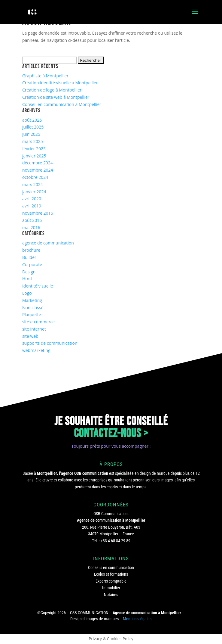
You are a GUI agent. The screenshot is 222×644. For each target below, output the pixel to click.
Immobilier (111, 588)
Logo (27, 293)
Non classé (33, 308)
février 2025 (34, 149)
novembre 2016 (38, 213)
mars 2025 (33, 141)
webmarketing (36, 350)
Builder (29, 257)
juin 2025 (31, 134)
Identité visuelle (38, 286)
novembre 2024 (38, 170)
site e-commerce (38, 322)
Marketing (32, 300)
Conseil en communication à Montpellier (62, 104)
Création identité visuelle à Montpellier (60, 83)
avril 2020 (32, 199)
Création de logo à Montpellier (52, 90)
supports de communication (50, 343)
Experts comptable (111, 581)
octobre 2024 (35, 177)
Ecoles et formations (111, 574)
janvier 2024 (34, 192)
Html (27, 279)
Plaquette (32, 314)
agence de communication (48, 243)
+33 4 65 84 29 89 (116, 541)
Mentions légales (137, 619)
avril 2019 (32, 206)
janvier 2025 (34, 156)
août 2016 (32, 220)
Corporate (32, 264)
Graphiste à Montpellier (45, 76)
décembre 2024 (38, 163)
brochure (31, 250)
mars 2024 (33, 184)
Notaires (111, 595)
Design (29, 272)
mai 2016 (31, 227)
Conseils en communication (111, 568)
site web (30, 336)
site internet (34, 329)
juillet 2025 (33, 127)
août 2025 (32, 120)
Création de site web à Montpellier (56, 97)
